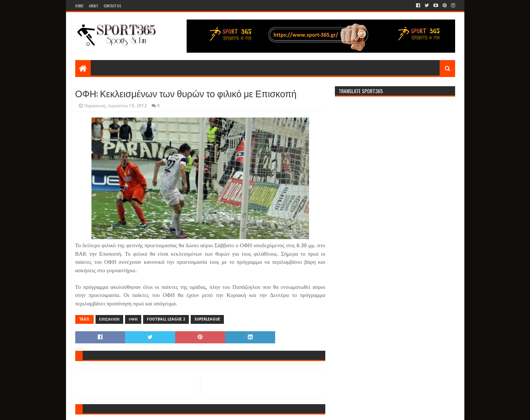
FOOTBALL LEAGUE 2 (166, 319)
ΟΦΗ (133, 319)
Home (79, 6)
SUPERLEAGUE (207, 319)
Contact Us (112, 6)
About (93, 6)
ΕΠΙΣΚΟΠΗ (110, 319)
